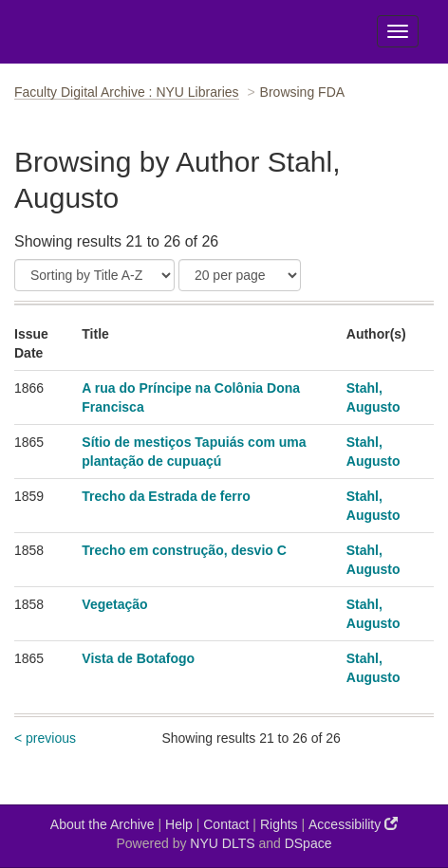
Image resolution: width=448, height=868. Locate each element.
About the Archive (103, 824)
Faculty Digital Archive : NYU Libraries (127, 92)
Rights (279, 824)
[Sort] (94, 275)
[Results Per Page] (240, 275)
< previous (45, 738)
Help (179, 824)
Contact (226, 824)
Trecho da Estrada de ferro (166, 496)
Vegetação (114, 604)
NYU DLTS (222, 843)
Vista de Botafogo (138, 658)
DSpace (308, 843)
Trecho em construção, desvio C (184, 550)
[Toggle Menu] (398, 31)
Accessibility (353, 824)
